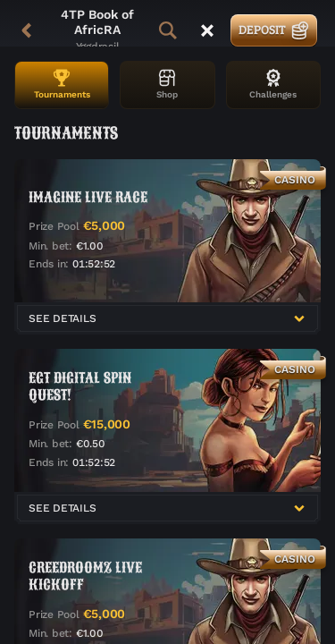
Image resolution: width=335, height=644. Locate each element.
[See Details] (299, 318)
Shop (167, 84)
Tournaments (62, 84)
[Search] (168, 30)
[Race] (207, 30)
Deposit (274, 30)
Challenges (273, 84)
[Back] (27, 30)
